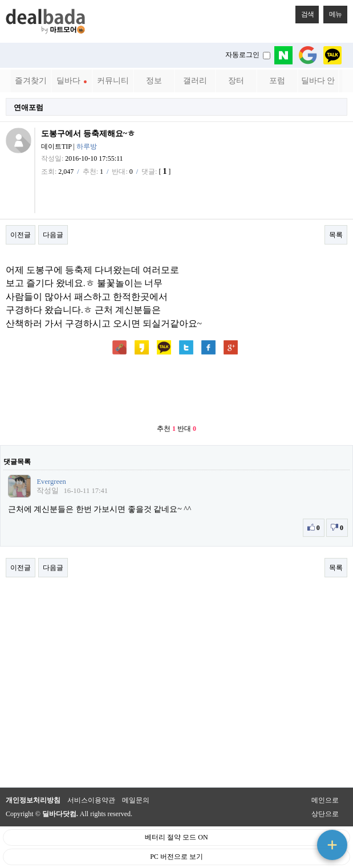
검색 (305, 12)
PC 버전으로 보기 (176, 857)
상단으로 (325, 814)
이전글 (21, 235)
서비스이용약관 (91, 800)
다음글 (53, 235)
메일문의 (136, 800)
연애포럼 (29, 107)
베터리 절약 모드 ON (176, 837)
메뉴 (332, 12)
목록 (336, 235)
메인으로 (325, 800)
